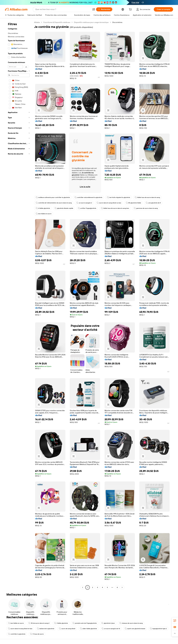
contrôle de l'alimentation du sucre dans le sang (54, 203)
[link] (175, 621)
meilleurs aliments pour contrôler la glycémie (53, 197)
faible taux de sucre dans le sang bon (115, 208)
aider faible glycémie (88, 629)
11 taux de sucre (37, 634)
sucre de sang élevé (67, 629)
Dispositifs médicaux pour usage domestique (91, 22)
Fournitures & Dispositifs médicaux (57, 22)
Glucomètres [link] (117, 22)
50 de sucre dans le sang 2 (39, 623)
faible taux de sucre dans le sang (147, 197)
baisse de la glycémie (46, 629)
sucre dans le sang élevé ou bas (109, 203)
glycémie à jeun (108, 623)
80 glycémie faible (133, 203)
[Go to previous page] (83, 587)
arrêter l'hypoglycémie (87, 208)
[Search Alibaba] (63, 9)
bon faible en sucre (44, 214)
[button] (94, 9)
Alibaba (37, 22)
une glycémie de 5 (153, 203)
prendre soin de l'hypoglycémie (85, 623)
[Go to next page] (122, 587)
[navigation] (19, 305)
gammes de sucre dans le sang (146, 208)
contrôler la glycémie (17, 634)
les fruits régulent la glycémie (118, 197)
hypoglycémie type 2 (158, 629)
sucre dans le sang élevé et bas (20, 629)
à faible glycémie (43, 208)
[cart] (131, 10)
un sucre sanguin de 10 (111, 629)
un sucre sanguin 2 (84, 203)
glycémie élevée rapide (64, 208)
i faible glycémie (61, 623)
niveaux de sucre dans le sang (131, 623)
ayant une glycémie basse (135, 629)
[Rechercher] (104, 9)
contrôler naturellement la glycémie (88, 197)
